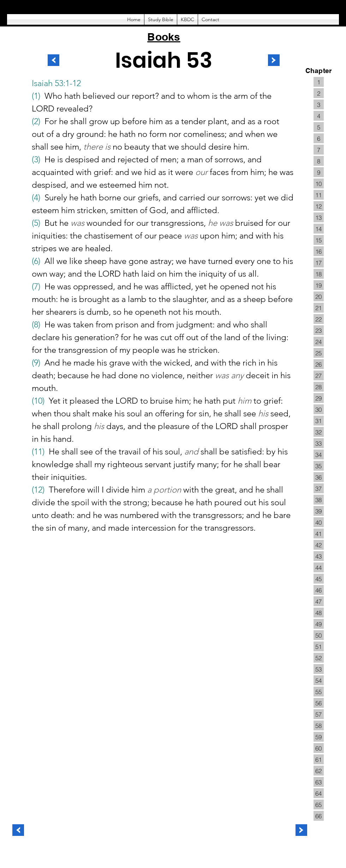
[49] (319, 624)
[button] (161, 19)
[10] (319, 183)
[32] (319, 432)
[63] (319, 782)
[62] (319, 771)
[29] (319, 398)
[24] (319, 342)
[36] (319, 477)
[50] (319, 635)
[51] (319, 646)
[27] (319, 375)
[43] (319, 556)
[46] (319, 590)
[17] (319, 263)
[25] (319, 353)
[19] (319, 285)
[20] (319, 296)
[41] (319, 534)
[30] (319, 409)
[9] (319, 172)
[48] (319, 613)
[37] (319, 488)
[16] (319, 251)
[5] (319, 127)
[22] (319, 319)
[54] (319, 680)
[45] (319, 579)
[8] (319, 161)
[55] (319, 692)
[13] (319, 217)
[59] (319, 737)
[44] (319, 567)
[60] (319, 748)
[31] (319, 421)
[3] (319, 104)
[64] (319, 793)
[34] (319, 454)
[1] (319, 82)
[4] (319, 116)
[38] (319, 500)
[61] (319, 759)
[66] (319, 816)
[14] (319, 229)
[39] (319, 511)
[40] (319, 522)
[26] (319, 364)
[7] (319, 150)
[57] (319, 714)
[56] (319, 703)
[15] (319, 240)
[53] (319, 669)
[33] (319, 443)
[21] (319, 308)
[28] (319, 387)
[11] (319, 195)
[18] (319, 274)
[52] (319, 658)
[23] (319, 330)
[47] (319, 601)
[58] (319, 725)
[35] (319, 466)
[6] (319, 138)
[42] (319, 545)
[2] (319, 93)
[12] (319, 206)
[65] (319, 804)
